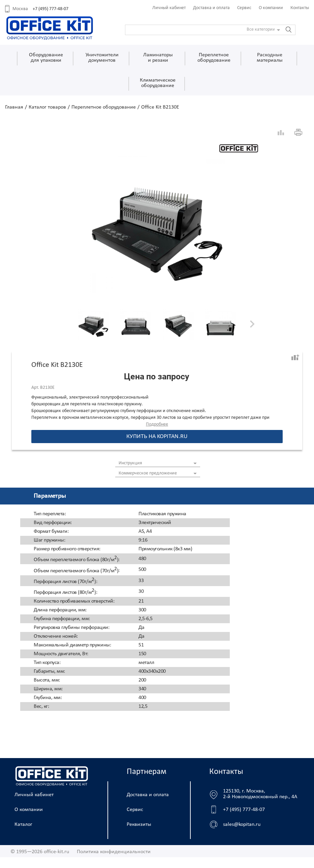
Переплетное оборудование (104, 107)
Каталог (23, 824)
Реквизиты (139, 824)
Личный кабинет (169, 8)
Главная (14, 107)
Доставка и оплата (211, 8)
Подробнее (157, 424)
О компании (271, 8)
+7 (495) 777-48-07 (51, 9)
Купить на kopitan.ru (157, 437)
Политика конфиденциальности (114, 852)
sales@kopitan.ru (242, 824)
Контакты (300, 8)
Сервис (244, 8)
